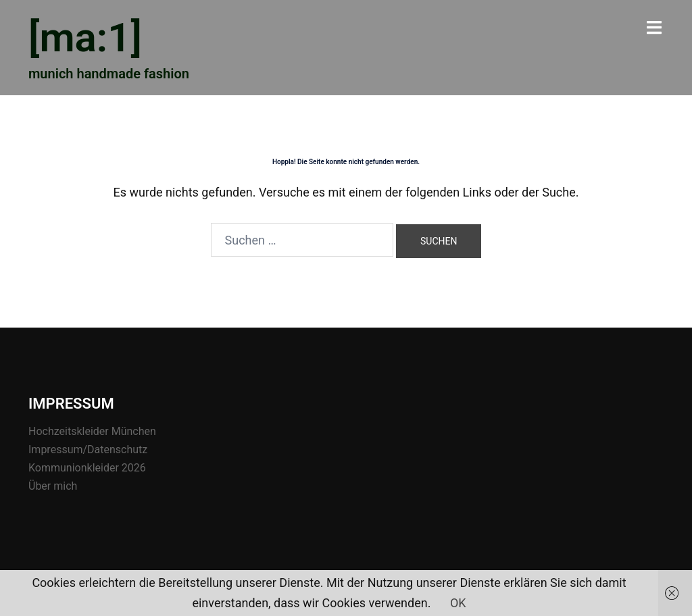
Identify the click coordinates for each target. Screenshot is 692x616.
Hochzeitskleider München (92, 431)
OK (458, 603)
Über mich (53, 486)
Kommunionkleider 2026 (87, 468)
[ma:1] (85, 37)
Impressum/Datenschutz (88, 450)
